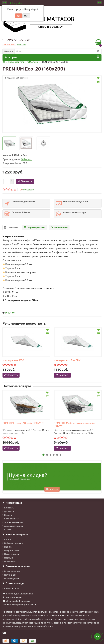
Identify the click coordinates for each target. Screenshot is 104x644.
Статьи (7, 530)
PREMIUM (10, 313)
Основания (9, 561)
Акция (7, 539)
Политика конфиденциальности (19, 605)
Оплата (7, 515)
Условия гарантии (13, 522)
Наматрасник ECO (13, 360)
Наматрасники (11, 554)
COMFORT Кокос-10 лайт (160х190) (23, 423)
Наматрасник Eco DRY (67, 360)
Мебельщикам (11, 579)
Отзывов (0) (59, 227)
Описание (11, 227)
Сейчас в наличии (13, 543)
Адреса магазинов (13, 526)
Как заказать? (11, 519)
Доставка (8, 511)
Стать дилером (11, 571)
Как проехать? (11, 588)
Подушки (8, 558)
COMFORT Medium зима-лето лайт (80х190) (74, 425)
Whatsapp (22, 44)
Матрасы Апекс (11, 550)
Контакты (8, 508)
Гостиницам (10, 575)
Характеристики (34, 227)
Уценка (7, 547)
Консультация (9, 44)
